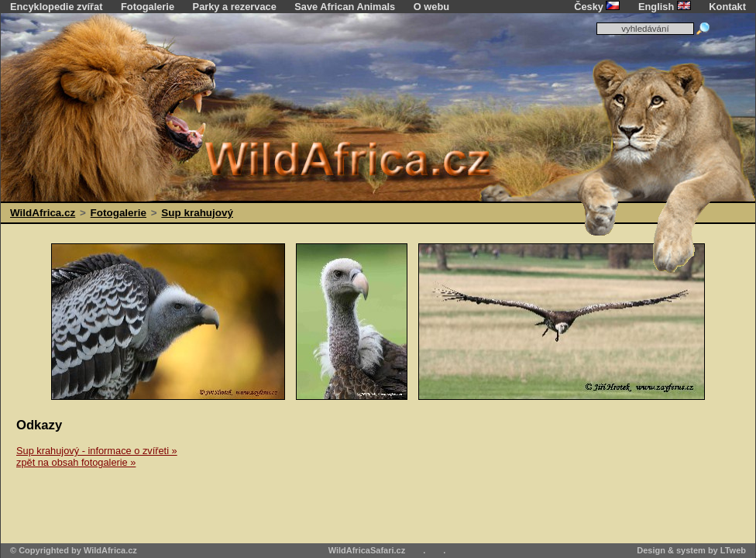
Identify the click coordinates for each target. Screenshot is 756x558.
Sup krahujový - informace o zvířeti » (97, 451)
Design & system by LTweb (691, 550)
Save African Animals (345, 7)
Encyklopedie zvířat (56, 7)
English (665, 7)
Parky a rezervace (235, 7)
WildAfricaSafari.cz (367, 550)
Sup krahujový (197, 213)
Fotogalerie (148, 7)
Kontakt (727, 7)
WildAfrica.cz (43, 213)
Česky (597, 7)
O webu (431, 7)
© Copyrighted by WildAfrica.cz (74, 550)
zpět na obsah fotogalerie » (76, 462)
